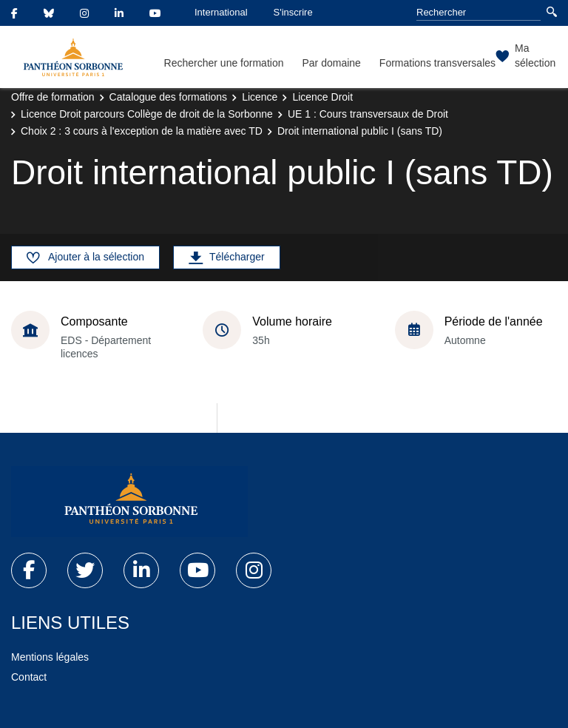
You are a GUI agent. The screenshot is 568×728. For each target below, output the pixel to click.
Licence (260, 97)
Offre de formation (53, 97)
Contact (29, 677)
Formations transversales (437, 63)
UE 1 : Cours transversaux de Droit (368, 114)
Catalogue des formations (169, 97)
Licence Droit (322, 97)
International (221, 12)
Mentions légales (50, 657)
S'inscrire (293, 12)
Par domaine (331, 63)
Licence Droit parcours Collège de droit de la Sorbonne (147, 114)
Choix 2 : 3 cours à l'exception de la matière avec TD (142, 131)
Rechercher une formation (224, 63)
